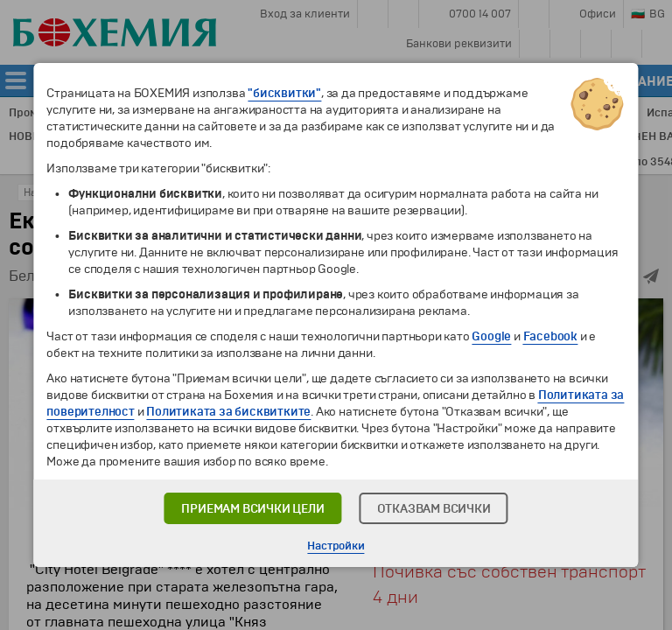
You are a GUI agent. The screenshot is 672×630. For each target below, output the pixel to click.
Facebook (550, 336)
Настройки (336, 546)
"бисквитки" (284, 93)
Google (491, 336)
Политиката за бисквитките (228, 412)
